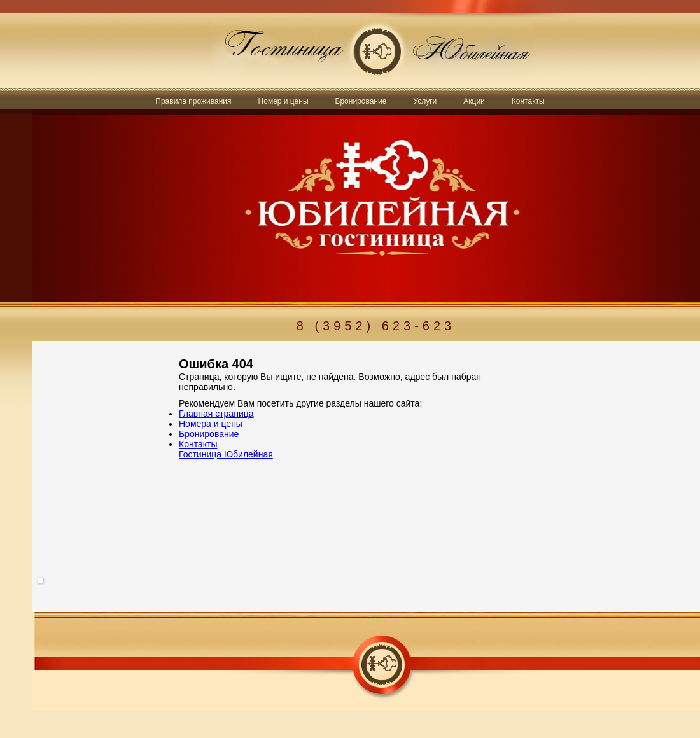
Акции (474, 101)
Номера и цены (211, 424)
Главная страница (216, 414)
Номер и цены (283, 101)
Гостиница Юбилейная (226, 454)
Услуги (425, 101)
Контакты (528, 101)
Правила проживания (193, 101)
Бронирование (361, 101)
